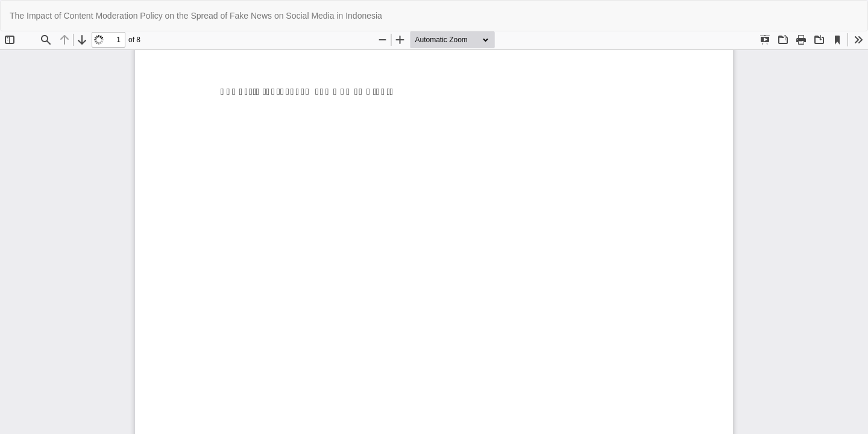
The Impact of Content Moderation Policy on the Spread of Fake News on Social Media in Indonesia (196, 16)
